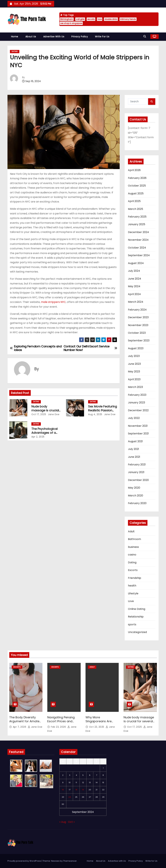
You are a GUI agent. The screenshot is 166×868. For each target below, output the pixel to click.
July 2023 (134, 356)
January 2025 (137, 224)
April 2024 (134, 294)
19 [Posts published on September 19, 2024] (83, 790)
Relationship (136, 617)
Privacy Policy (80, 37)
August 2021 (135, 441)
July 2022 (134, 418)
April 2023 (134, 379)
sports (132, 624)
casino (132, 555)
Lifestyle (133, 593)
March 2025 (136, 209)
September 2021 (138, 434)
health (132, 586)
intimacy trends (128, 19)
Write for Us (102, 37)
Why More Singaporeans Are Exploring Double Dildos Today (99, 723)
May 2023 (134, 371)
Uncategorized (137, 632)
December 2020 (138, 480)
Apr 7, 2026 (20, 727)
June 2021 (134, 457)
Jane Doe (53, 414)
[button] (146, 36)
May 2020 (134, 488)
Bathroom (134, 539)
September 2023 (139, 340)
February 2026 (137, 178)
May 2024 (134, 286)
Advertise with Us (54, 37)
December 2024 (138, 232)
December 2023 (138, 317)
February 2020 (137, 503)
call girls (80, 19)
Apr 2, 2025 (38, 437)
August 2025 (136, 193)
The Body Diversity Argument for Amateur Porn (26, 721)
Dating (15, 51)
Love (131, 601)
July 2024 (134, 271)
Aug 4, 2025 (95, 414)
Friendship (135, 578)
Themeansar (70, 861)
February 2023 (137, 395)
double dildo (111, 19)
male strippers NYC (53, 302)
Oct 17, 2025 (39, 414)
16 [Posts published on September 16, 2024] (63, 790)
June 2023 (134, 364)
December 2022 (138, 410)
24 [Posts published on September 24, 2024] (70, 797)
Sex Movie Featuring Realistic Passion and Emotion (103, 410)
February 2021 (137, 465)
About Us (31, 37)
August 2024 (136, 263)
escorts (91, 19)
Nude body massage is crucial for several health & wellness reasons (139, 723)
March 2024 (136, 302)
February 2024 (137, 310)
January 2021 (136, 472)
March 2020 (136, 496)
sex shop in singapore (71, 23)
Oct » (71, 822)
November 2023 (138, 325)
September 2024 (139, 255)
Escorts (133, 570)
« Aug (63, 822)
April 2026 (134, 170)
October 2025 (137, 186)
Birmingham (67, 19)
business (133, 547)
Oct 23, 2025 (97, 727)
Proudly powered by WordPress (25, 861)
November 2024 (138, 240)
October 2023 (137, 333)
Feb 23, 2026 (59, 727)
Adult (131, 531)
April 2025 (134, 201)
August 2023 (136, 348)
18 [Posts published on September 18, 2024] (76, 790)
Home (15, 37)
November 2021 (138, 426)
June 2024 (135, 279)
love (100, 19)
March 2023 (135, 387)
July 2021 (133, 449)
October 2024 (137, 248)
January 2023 (136, 403)
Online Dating (137, 609)
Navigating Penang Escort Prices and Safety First (61, 721)
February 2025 (137, 217)
